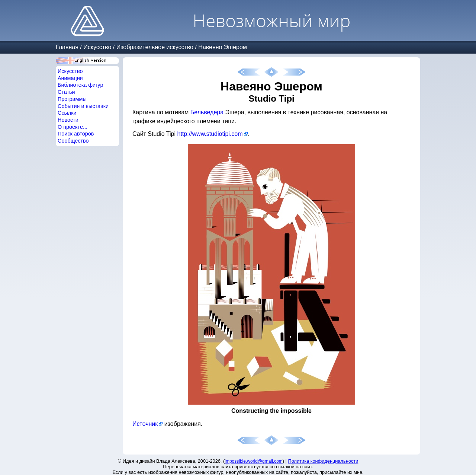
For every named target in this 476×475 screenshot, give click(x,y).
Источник (145, 424)
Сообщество (73, 141)
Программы (72, 99)
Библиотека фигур (80, 85)
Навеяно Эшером (223, 47)
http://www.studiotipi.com (210, 134)
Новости (68, 120)
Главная (67, 47)
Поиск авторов (76, 134)
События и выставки (83, 106)
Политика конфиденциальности (323, 461)
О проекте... (73, 127)
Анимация (70, 78)
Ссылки (67, 113)
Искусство (97, 47)
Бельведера (207, 112)
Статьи (66, 92)
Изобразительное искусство (155, 47)
